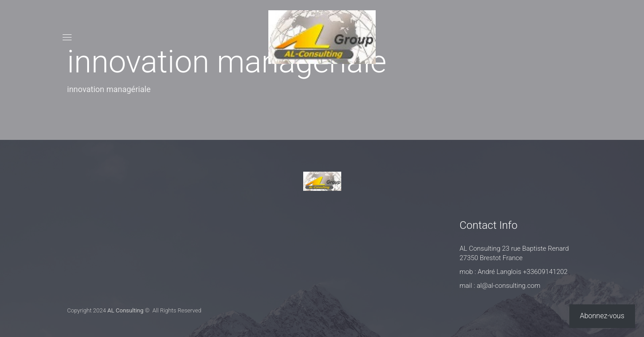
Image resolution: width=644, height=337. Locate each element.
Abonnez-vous (602, 316)
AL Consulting (125, 310)
